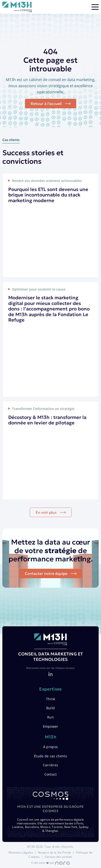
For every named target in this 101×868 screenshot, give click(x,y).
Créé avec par (50, 863)
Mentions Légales (21, 852)
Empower (51, 726)
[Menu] (95, 7)
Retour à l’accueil (46, 104)
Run (50, 717)
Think (50, 699)
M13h (50, 737)
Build (50, 708)
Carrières (51, 765)
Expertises (50, 689)
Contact (51, 774)
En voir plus (46, 512)
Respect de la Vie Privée (55, 852)
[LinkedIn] (50, 674)
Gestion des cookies (59, 857)
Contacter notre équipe (46, 573)
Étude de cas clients (50, 756)
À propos (50, 747)
